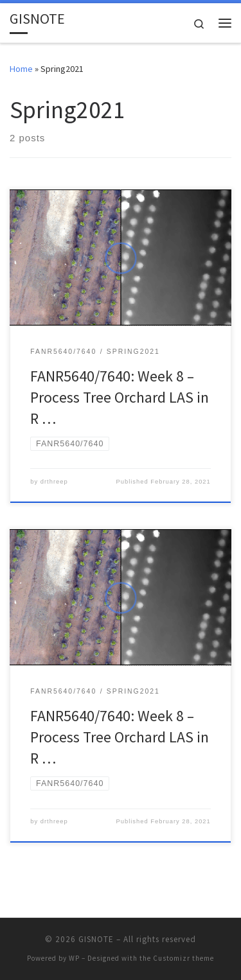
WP (74, 958)
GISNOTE (96, 939)
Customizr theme (183, 958)
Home (21, 69)
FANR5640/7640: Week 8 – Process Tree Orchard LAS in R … (120, 398)
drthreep (54, 482)
